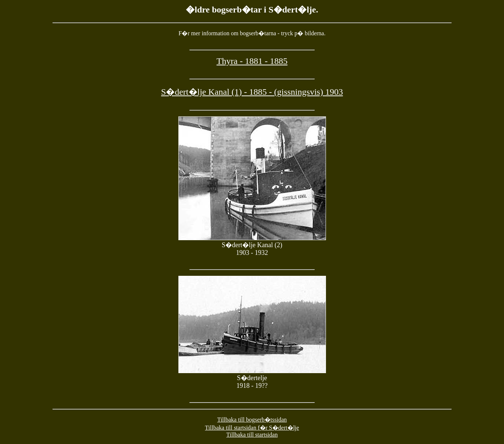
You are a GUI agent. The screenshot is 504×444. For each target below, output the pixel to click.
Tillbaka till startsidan (252, 435)
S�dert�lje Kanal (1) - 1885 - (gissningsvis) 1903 (252, 92)
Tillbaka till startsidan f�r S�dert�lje (252, 428)
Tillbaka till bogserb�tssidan (252, 420)
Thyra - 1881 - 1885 (252, 61)
